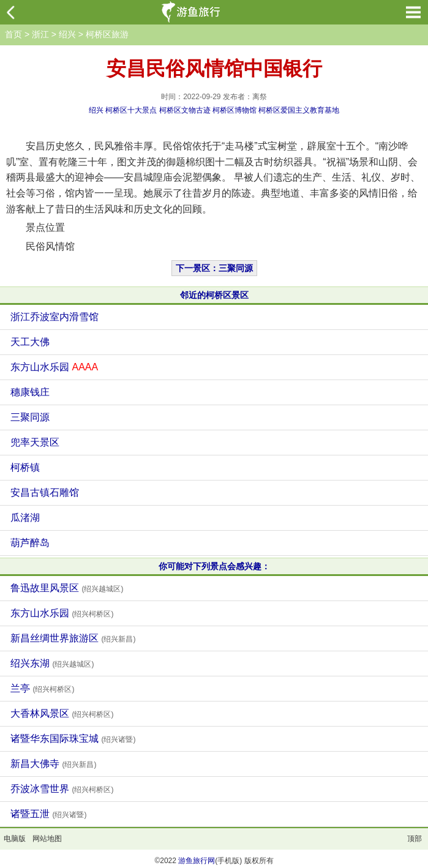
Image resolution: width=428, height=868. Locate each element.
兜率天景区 (35, 442)
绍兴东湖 (52, 663)
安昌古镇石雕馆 (45, 492)
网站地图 (47, 839)
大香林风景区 (62, 713)
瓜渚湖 (25, 518)
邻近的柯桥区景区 (214, 295)
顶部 (415, 839)
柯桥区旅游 (107, 34)
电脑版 (15, 839)
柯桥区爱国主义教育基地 (299, 110)
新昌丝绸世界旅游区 (73, 638)
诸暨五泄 (48, 814)
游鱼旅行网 (197, 861)
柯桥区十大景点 (131, 110)
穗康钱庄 (30, 392)
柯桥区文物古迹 (185, 110)
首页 (13, 34)
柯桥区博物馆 (235, 110)
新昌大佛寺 (53, 764)
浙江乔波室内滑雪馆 (54, 317)
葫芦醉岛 (30, 543)
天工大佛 (30, 342)
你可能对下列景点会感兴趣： (214, 566)
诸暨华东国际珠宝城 (73, 739)
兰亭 (42, 688)
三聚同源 (30, 417)
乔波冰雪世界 (62, 789)
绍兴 (67, 34)
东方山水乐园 (54, 367)
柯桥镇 (25, 467)
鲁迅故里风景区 (67, 588)
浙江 (40, 34)
